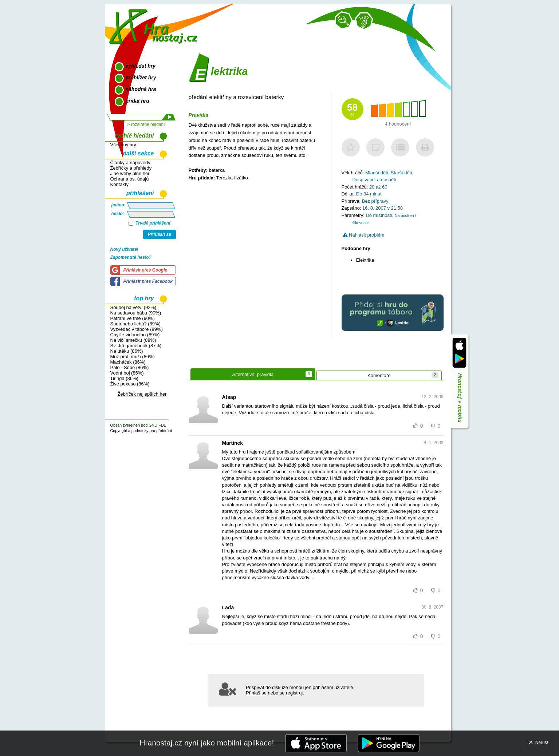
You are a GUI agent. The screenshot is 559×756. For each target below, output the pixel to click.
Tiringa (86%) (124, 378)
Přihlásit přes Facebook (148, 281)
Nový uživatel (124, 249)
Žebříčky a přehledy (131, 168)
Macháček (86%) (128, 362)
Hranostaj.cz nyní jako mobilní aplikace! (207, 743)
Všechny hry (123, 145)
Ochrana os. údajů (130, 179)
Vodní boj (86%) (127, 373)
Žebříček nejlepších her (142, 394)
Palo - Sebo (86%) (130, 367)
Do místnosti (379, 215)
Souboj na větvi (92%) (133, 307)
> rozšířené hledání (146, 124)
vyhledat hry (141, 66)
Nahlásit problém (364, 235)
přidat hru (137, 101)
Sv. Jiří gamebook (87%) (136, 346)
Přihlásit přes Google (145, 270)
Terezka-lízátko (232, 178)
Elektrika (365, 260)
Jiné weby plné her (130, 173)
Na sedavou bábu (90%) (136, 313)
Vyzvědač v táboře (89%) (137, 329)
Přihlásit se (160, 234)
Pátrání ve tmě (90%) (133, 318)
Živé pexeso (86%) (130, 384)
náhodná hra (141, 89)
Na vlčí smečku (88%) (133, 340)
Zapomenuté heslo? (131, 257)
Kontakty (119, 184)
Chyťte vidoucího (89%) (135, 335)
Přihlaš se (256, 693)
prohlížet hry (141, 78)
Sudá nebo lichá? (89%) (135, 324)
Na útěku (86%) (127, 351)
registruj (294, 693)
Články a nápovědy (130, 163)
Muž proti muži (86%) (133, 357)
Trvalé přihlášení (149, 223)
